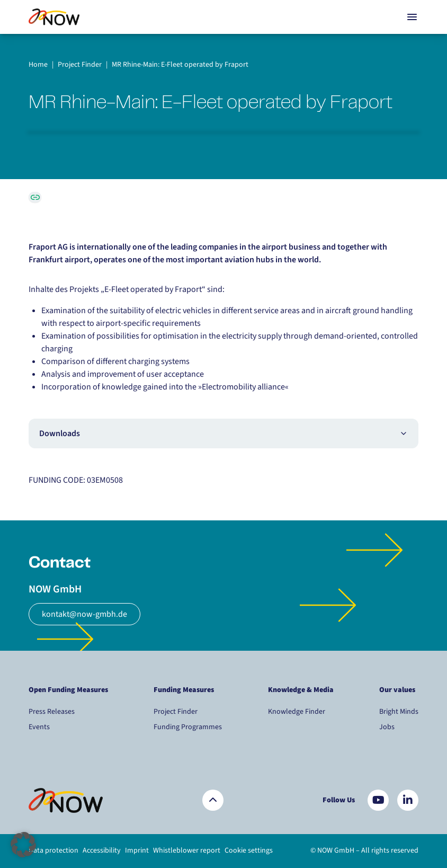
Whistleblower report (187, 851)
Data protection (53, 851)
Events (39, 727)
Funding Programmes (188, 727)
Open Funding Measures (68, 690)
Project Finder (176, 712)
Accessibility (102, 851)
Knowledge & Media (301, 690)
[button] (23, 845)
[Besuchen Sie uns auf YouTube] (378, 800)
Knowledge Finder (297, 712)
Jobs (387, 727)
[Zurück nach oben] (213, 800)
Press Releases (52, 712)
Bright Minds (399, 712)
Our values (398, 690)
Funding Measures (184, 690)
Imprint (137, 851)
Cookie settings (249, 851)
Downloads (223, 433)
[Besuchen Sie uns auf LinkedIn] (408, 800)
